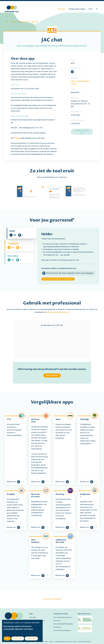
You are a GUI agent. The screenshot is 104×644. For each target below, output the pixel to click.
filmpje (17, 138)
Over (91, 9)
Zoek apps (61, 9)
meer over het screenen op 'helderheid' (58, 279)
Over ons (57, 621)
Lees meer (31, 638)
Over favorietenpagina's (62, 630)
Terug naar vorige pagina (52, 599)
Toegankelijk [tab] (19, 250)
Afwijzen (18, 638)
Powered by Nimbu (84, 642)
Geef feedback (52, 375)
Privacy (51, 642)
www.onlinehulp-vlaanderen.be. (58, 312)
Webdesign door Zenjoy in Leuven (66, 642)
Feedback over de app (82, 132)
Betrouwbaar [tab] (19, 264)
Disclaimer (57, 627)
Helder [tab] (21, 236)
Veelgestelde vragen (77, 9)
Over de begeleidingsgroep (63, 624)
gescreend (61, 220)
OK (7, 638)
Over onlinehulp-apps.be (63, 617)
